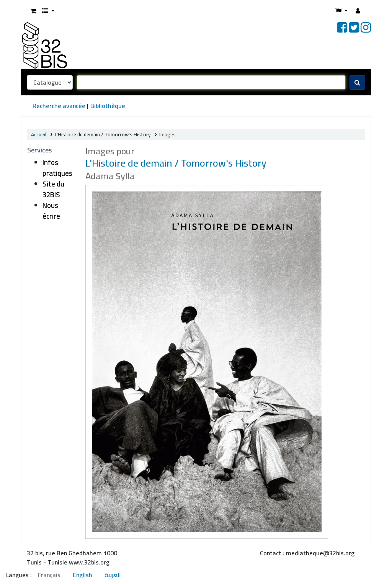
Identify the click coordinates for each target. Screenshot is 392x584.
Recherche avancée (59, 106)
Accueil (39, 134)
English (82, 575)
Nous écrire (51, 211)
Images (167, 134)
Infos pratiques (57, 168)
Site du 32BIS (53, 189)
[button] (33, 11)
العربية (113, 575)
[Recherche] (357, 82)
